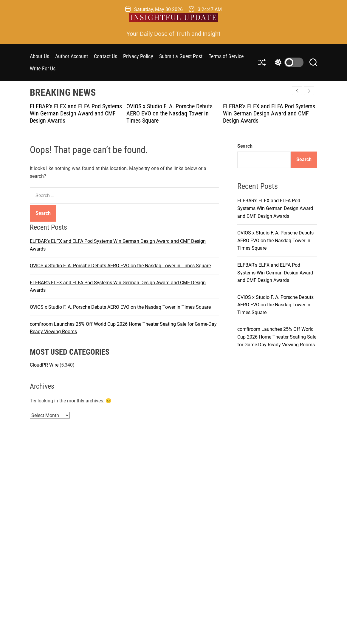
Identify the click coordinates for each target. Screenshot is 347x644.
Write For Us (43, 68)
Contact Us (106, 56)
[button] (309, 91)
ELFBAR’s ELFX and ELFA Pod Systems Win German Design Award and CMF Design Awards (76, 113)
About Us (39, 56)
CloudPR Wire (44, 365)
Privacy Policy (138, 56)
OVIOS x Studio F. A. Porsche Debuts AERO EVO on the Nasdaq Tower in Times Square (169, 113)
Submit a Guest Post (181, 56)
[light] (288, 62)
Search (245, 146)
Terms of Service (226, 56)
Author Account (72, 56)
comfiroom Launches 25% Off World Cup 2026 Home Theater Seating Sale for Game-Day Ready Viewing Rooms (277, 337)
